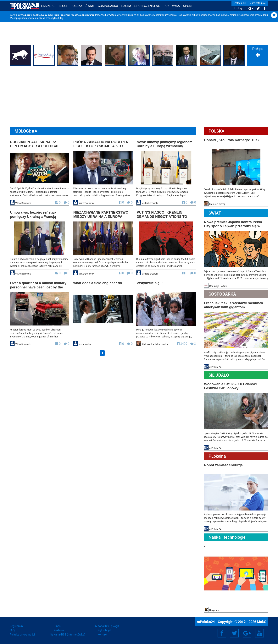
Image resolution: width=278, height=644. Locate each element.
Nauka (126, 6)
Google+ (247, 633)
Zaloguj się (240, 3)
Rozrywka (172, 6)
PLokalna (217, 456)
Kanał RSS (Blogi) (108, 626)
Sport (188, 6)
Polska (76, 6)
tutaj (61, 18)
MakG (262, 622)
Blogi (63, 6)
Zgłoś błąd (104, 630)
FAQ (12, 630)
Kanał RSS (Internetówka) (69, 635)
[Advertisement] (139, 96)
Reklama (59, 630)
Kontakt (102, 635)
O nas (57, 626)
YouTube (259, 633)
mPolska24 (206, 622)
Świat (90, 6)
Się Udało (219, 375)
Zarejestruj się (258, 3)
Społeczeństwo (147, 6)
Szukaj (238, 8)
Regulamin (16, 626)
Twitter (234, 633)
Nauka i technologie (227, 537)
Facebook (222, 633)
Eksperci (48, 6)
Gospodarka (108, 6)
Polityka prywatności (22, 635)
